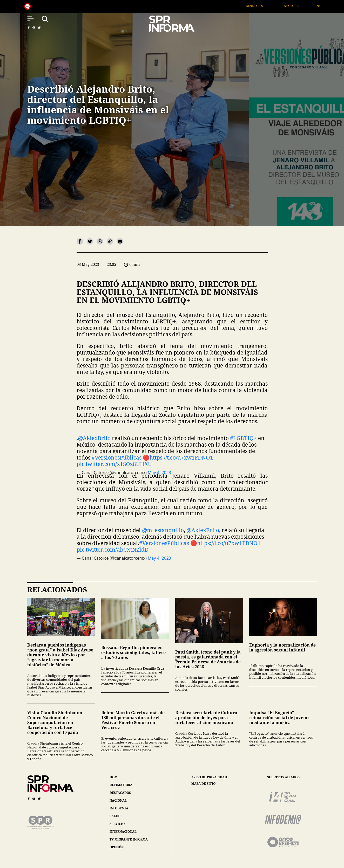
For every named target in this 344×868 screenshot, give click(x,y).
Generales (259, 6)
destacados (120, 793)
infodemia (119, 808)
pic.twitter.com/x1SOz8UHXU (114, 464)
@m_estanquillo (163, 530)
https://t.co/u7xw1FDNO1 (181, 457)
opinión (117, 847)
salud (115, 816)
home (114, 777)
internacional (123, 832)
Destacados (295, 6)
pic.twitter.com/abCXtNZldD (113, 550)
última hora (121, 785)
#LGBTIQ (242, 438)
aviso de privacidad (209, 777)
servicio (117, 824)
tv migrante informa (129, 839)
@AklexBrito (94, 438)
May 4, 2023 (159, 558)
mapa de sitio (203, 784)
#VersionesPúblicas (117, 457)
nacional (118, 800)
